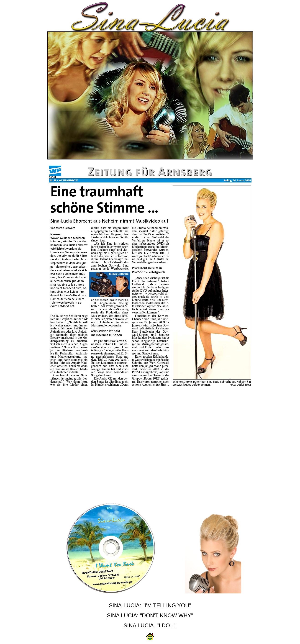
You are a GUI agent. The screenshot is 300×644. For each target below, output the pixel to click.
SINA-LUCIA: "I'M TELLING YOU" (150, 605)
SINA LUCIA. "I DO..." (150, 625)
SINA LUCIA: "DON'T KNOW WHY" (150, 615)
